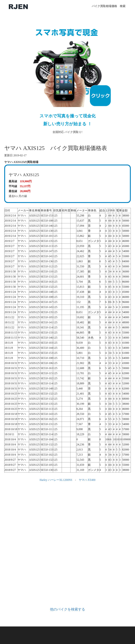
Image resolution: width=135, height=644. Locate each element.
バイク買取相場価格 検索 (109, 6)
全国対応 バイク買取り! (67, 76)
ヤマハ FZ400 (87, 480)
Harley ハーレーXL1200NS (56, 480)
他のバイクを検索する (67, 609)
